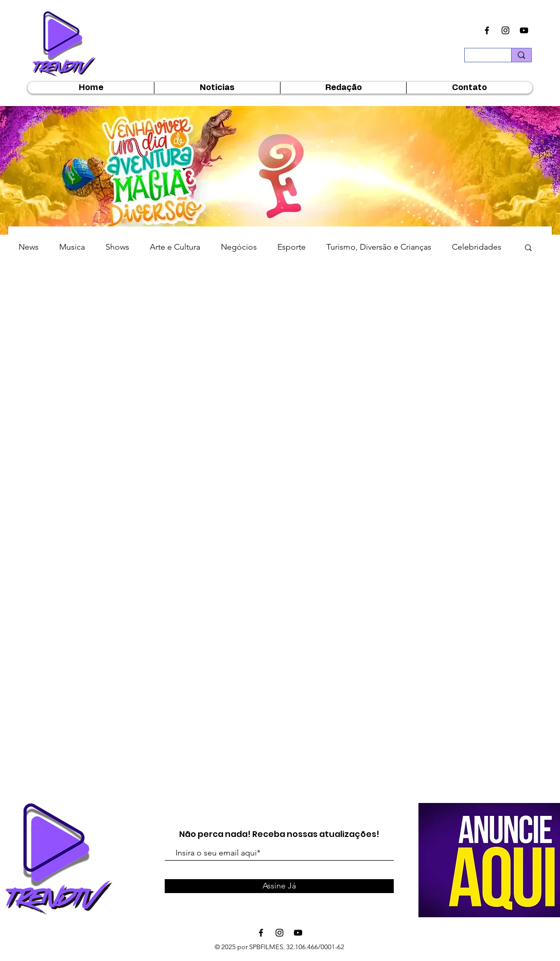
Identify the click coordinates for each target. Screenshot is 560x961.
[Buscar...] (480, 58)
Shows (117, 247)
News (29, 247)
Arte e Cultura (175, 247)
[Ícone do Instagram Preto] (505, 30)
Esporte (292, 247)
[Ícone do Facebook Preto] (487, 30)
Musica (72, 247)
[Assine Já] (279, 886)
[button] (528, 248)
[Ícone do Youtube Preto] (524, 30)
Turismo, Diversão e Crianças (379, 247)
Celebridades (477, 247)
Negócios (239, 247)
